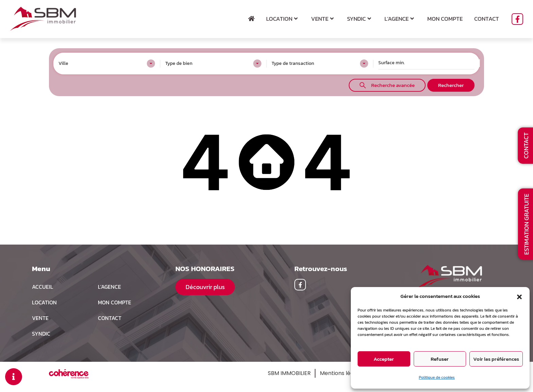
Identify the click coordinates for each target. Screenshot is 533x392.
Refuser (440, 359)
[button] (519, 296)
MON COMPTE (115, 302)
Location (283, 19)
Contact (487, 19)
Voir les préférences (496, 359)
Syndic (360, 19)
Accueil (42, 287)
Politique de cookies (437, 377)
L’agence (400, 19)
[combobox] (107, 64)
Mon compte (445, 19)
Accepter (384, 359)
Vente (323, 19)
